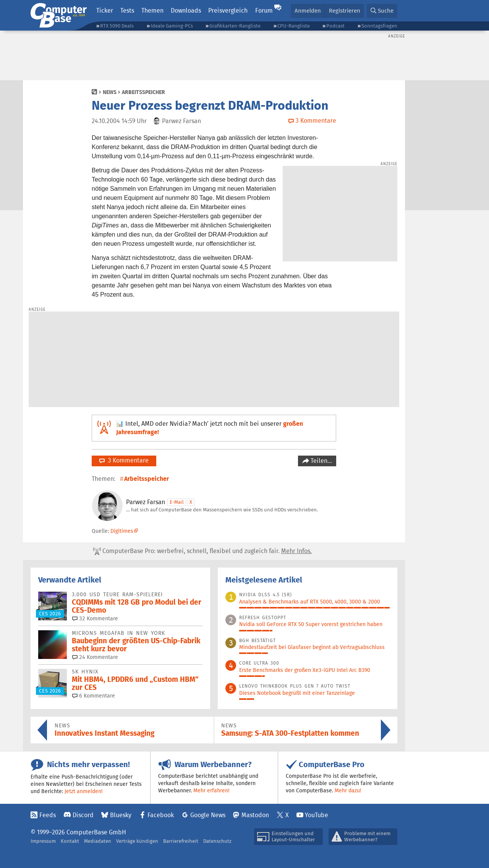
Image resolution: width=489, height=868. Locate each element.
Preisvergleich (228, 11)
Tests (127, 11)
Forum (264, 11)
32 (95, 618)
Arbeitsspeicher (143, 92)
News (110, 92)
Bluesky (121, 815)
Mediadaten (98, 841)
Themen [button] (152, 11)
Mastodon (255, 815)
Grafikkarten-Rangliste (235, 26)
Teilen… (321, 461)
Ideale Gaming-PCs (172, 26)
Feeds (48, 815)
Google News (208, 815)
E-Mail (177, 502)
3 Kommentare (124, 460)
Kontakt (70, 841)
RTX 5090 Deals (117, 26)
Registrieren (345, 11)
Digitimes (122, 531)
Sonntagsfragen (379, 26)
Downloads (186, 11)
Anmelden (308, 11)
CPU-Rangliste (294, 26)
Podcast (335, 26)
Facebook (161, 815)
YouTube (317, 815)
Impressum (43, 841)
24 (95, 657)
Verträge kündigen (137, 841)
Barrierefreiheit (181, 841)
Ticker (105, 11)
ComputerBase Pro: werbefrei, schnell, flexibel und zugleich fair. (202, 551)
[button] (382, 11)
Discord (83, 815)
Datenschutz (217, 841)
